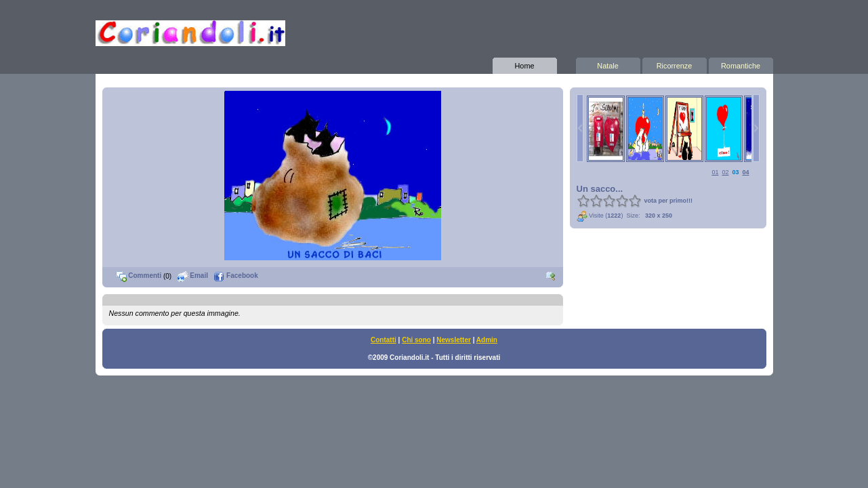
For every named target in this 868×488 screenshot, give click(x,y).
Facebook (235, 276)
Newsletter (454, 340)
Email (193, 276)
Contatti (384, 340)
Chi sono (416, 340)
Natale (608, 64)
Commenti (139, 276)
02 (725, 172)
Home (525, 64)
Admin (487, 340)
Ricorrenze (675, 64)
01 (715, 172)
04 (745, 172)
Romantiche (741, 64)
